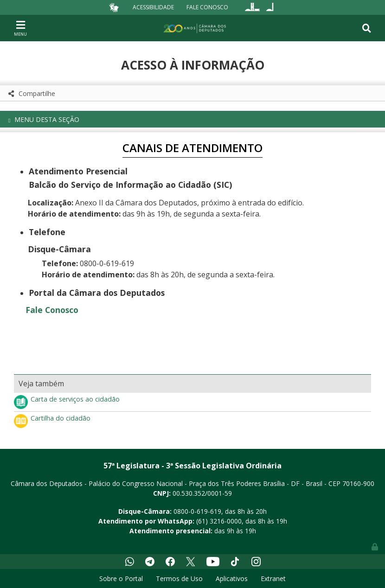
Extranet (273, 578)
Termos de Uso (179, 578)
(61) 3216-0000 (219, 521)
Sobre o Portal (121, 578)
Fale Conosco (207, 7)
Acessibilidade (153, 7)
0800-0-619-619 (197, 511)
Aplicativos (232, 578)
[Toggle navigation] (20, 28)
